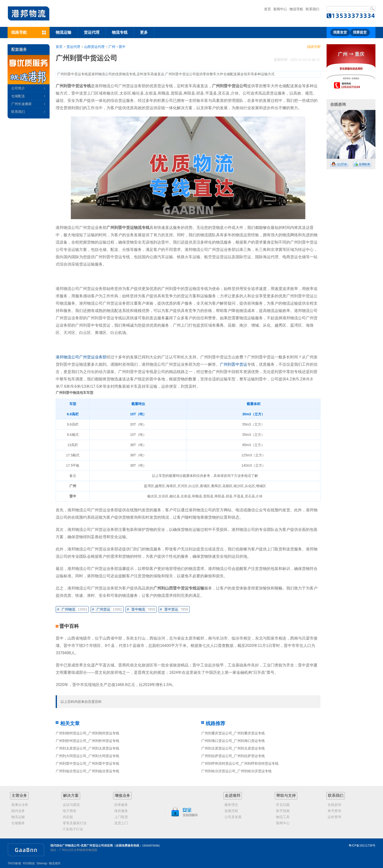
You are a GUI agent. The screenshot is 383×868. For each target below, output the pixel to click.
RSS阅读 (29, 863)
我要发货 (340, 32)
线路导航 (314, 47)
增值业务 (122, 796)
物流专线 (120, 32)
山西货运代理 (94, 47)
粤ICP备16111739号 (362, 846)
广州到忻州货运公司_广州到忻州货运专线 (87, 741)
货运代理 (92, 32)
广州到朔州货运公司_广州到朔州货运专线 (87, 733)
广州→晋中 (117, 47)
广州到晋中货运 (234, 364)
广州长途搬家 (21, 104)
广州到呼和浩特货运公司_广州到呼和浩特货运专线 (240, 763)
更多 (144, 32)
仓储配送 (18, 96)
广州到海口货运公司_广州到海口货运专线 (233, 741)
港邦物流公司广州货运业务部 (81, 357)
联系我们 (312, 9)
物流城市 (55, 863)
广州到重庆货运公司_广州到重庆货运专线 (233, 733)
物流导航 (296, 9)
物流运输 (64, 32)
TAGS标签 (14, 863)
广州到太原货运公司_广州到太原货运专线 (87, 748)
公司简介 (18, 88)
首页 (267, 9)
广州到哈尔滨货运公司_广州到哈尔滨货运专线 (236, 771)
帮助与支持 (286, 796)
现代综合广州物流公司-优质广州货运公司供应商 (82, 846)
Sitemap (42, 863)
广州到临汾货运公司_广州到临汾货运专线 (87, 771)
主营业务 (19, 796)
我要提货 (360, 32)
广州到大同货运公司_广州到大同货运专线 (87, 756)
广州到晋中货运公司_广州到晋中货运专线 (87, 763)
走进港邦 (233, 796)
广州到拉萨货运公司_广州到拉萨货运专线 (233, 756)
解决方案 (71, 796)
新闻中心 (280, 9)
